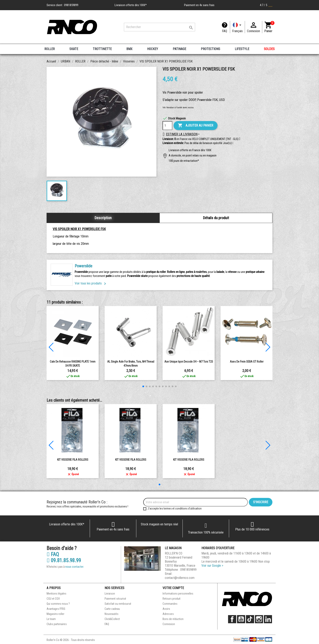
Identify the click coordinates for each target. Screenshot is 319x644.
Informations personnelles (178, 594)
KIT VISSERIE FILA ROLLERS (73, 460)
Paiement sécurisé (115, 599)
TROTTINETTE (102, 49)
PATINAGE (179, 49)
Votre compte (173, 588)
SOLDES (269, 49)
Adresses (168, 614)
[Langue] (237, 27)
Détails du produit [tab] (216, 218)
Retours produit (172, 599)
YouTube (241, 619)
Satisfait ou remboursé (118, 604)
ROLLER (50, 49)
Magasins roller (55, 614)
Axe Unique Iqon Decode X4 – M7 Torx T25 (189, 362)
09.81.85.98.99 (64, 561)
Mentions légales (56, 594)
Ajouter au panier (196, 126)
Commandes (170, 604)
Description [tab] (103, 218)
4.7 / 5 (266, 5)
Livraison (110, 594)
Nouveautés (111, 614)
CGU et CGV (53, 599)
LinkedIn (268, 619)
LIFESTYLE (242, 49)
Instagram (259, 619)
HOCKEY (153, 49)
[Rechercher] (159, 27)
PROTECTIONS (210, 49)
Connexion (169, 624)
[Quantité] (167, 126)
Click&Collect (112, 619)
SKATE (74, 49)
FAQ (225, 31)
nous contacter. (75, 567)
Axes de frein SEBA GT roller (247, 362)
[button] (233, 143)
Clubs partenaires (57, 624)
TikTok (250, 619)
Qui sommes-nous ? (58, 604)
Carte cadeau (112, 609)
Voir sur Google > (212, 566)
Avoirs (166, 609)
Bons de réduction (173, 619)
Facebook (232, 619)
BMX (129, 49)
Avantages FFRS (56, 609)
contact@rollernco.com (180, 578)
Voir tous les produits (91, 283)
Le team (51, 619)
